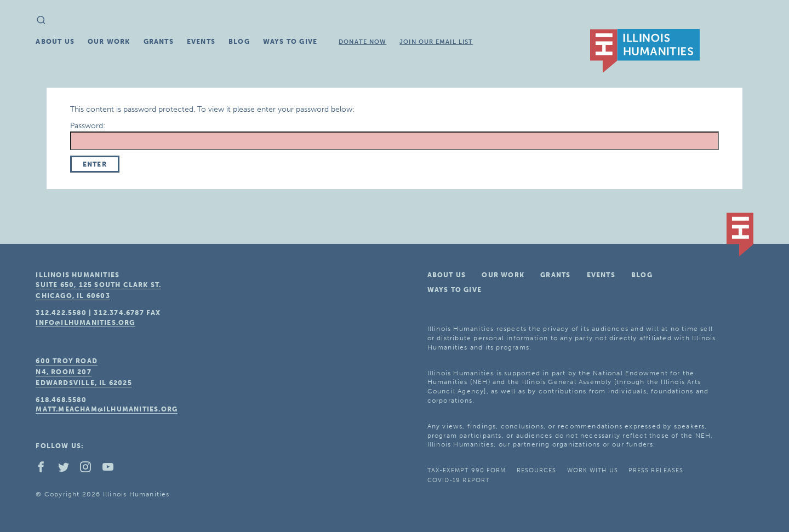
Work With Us (593, 470)
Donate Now (362, 42)
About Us (55, 42)
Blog (239, 42)
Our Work (109, 42)
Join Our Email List (436, 42)
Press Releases (656, 470)
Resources (537, 470)
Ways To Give (290, 42)
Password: (395, 136)
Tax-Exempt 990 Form (467, 470)
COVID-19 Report (459, 480)
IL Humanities (645, 51)
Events (201, 42)
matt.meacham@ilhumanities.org (107, 409)
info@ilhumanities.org (85, 323)
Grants (159, 42)
